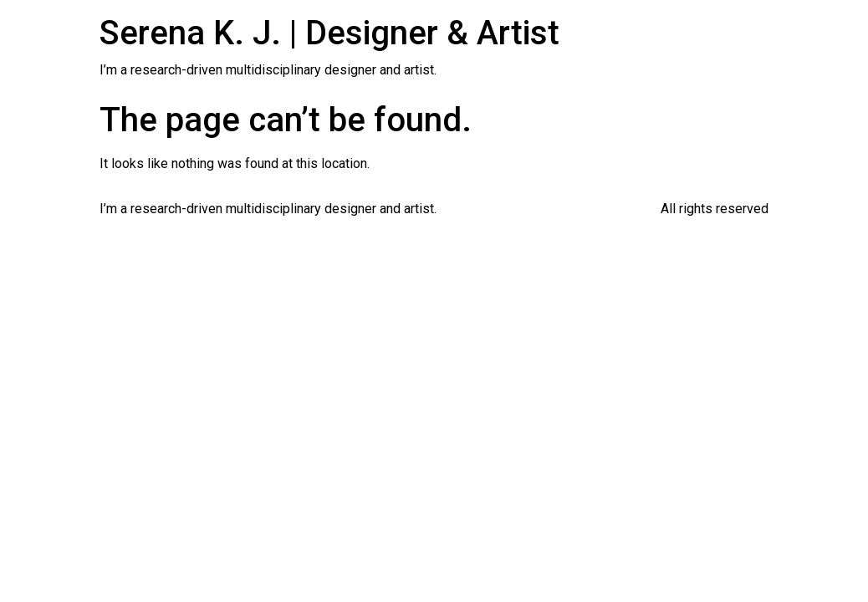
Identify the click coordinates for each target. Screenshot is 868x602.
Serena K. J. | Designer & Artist (329, 33)
